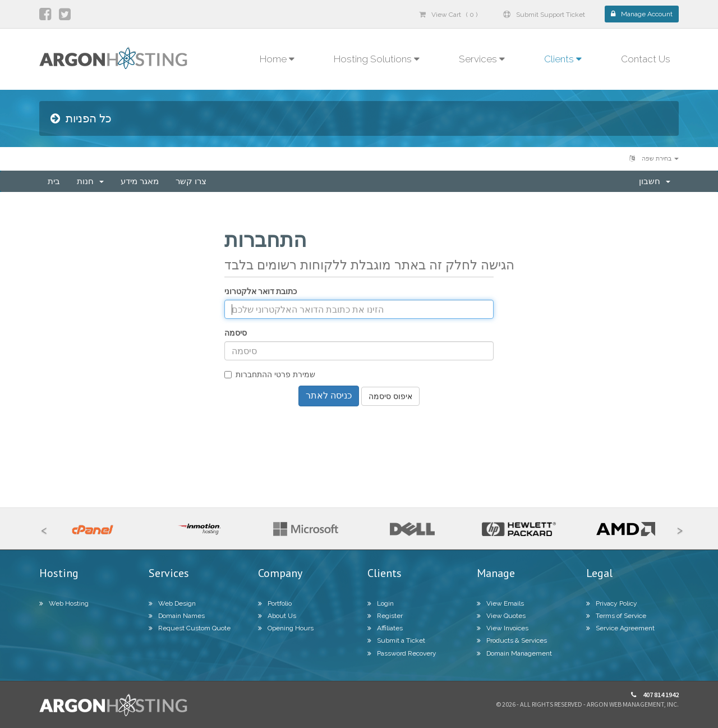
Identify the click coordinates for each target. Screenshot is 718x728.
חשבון (655, 181)
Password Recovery (402, 653)
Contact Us (646, 59)
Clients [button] (563, 59)
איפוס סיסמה (390, 396)
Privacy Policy (612, 603)
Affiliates (385, 628)
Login (381, 603)
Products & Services (512, 640)
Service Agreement (620, 628)
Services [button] (482, 59)
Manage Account (642, 14)
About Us (277, 616)
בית (54, 181)
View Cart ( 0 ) (448, 15)
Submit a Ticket (396, 640)
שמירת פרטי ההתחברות (270, 374)
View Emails (500, 603)
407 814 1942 (655, 695)
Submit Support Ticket (544, 15)
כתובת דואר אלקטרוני (261, 291)
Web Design (172, 603)
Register (385, 616)
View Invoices (503, 628)
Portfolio (275, 603)
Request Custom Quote (190, 628)
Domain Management (514, 653)
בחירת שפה (654, 159)
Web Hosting (64, 603)
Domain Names (177, 616)
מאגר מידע (140, 181)
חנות (90, 181)
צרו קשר (191, 181)
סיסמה (236, 333)
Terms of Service (616, 616)
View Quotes (501, 616)
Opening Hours (286, 628)
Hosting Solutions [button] (377, 59)
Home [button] (277, 59)
